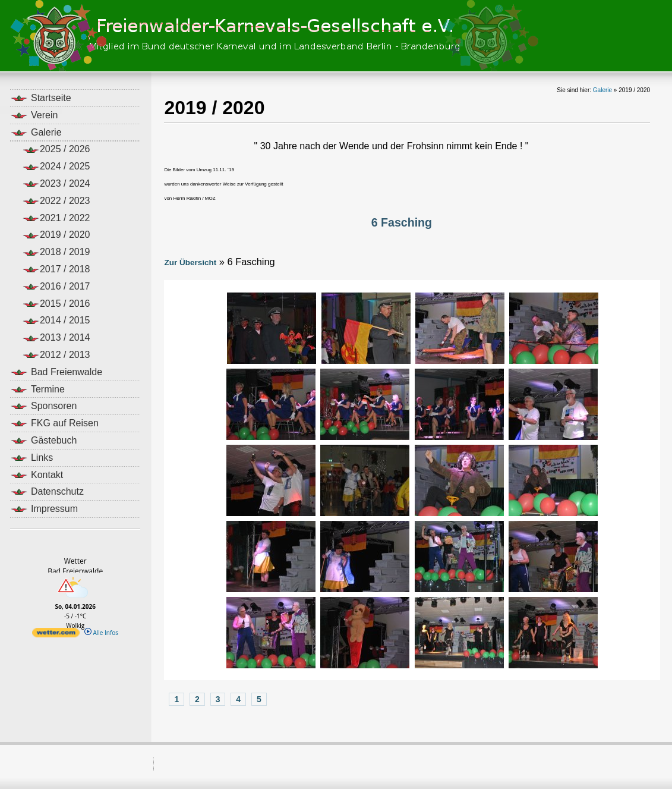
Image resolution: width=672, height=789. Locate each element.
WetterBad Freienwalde (75, 566)
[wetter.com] (56, 635)
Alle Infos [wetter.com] (101, 633)
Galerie (602, 90)
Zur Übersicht (190, 263)
